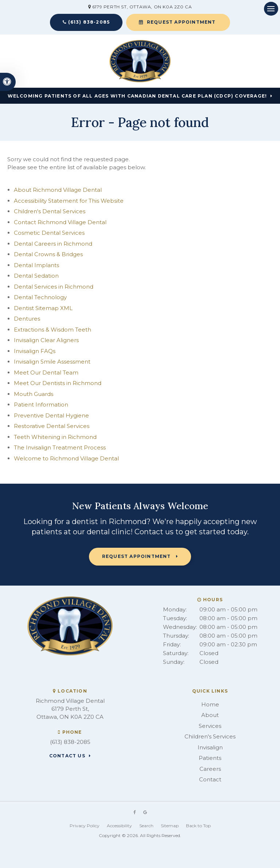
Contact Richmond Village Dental (60, 222)
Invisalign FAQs (35, 351)
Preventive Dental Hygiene (51, 415)
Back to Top (198, 826)
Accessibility (119, 826)
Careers (210, 769)
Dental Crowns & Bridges (48, 254)
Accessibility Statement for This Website (69, 201)
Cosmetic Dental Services (49, 233)
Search (146, 826)
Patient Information (41, 405)
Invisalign (210, 747)
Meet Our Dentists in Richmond (58, 383)
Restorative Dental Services (52, 426)
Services (210, 726)
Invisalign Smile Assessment (52, 362)
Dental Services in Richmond (54, 287)
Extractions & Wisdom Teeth (52, 330)
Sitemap (170, 826)
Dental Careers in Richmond (53, 244)
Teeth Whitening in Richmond (55, 437)
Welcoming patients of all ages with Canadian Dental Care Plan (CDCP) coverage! (137, 96)
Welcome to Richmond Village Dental (66, 458)
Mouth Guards (34, 394)
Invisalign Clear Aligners (46, 340)
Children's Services (210, 736)
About (210, 715)
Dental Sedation (36, 276)
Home (210, 704)
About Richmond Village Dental (58, 190)
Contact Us (67, 756)
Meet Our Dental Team (46, 372)
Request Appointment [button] (181, 22)
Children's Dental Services (50, 211)
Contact (210, 779)
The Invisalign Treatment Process (60, 447)
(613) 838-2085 (89, 22)
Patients (210, 758)
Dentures (27, 319)
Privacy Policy (85, 826)
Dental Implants (36, 265)
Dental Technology (40, 297)
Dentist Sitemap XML (43, 308)
